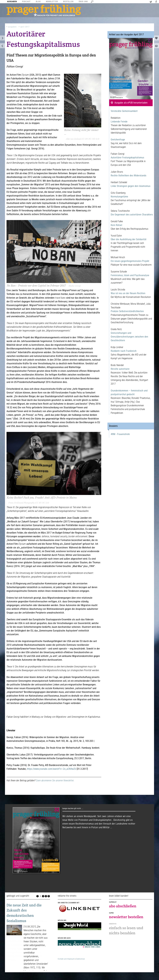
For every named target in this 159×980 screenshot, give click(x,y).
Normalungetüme (119, 197)
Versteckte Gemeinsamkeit (124, 111)
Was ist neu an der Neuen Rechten (128, 293)
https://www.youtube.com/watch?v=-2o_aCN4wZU (51, 769)
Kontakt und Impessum (66, 959)
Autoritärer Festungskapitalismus (127, 158)
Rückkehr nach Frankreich (124, 351)
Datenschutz (80, 959)
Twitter (151, 2)
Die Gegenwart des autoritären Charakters (132, 215)
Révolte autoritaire (120, 369)
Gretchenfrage (118, 140)
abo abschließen (123, 906)
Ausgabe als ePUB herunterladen (131, 103)
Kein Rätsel (116, 225)
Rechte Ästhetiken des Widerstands (128, 175)
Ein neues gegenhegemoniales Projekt (130, 261)
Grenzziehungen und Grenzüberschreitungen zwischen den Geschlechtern (129, 337)
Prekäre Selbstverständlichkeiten (127, 311)
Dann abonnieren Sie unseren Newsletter (55, 780)
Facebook (157, 2)
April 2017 (25, 27)
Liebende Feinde (119, 122)
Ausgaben (12, 27)
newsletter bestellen (126, 917)
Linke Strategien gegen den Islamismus (131, 186)
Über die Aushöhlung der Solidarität (129, 239)
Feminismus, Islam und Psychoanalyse (130, 275)
